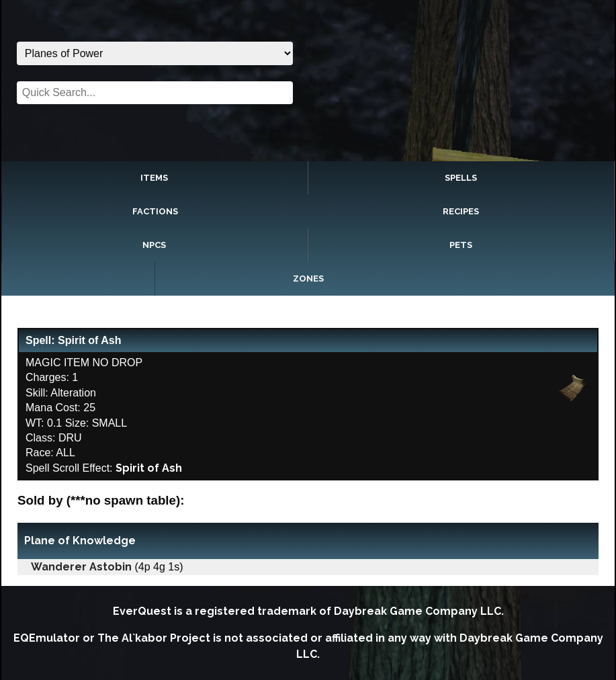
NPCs (154, 245)
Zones (308, 279)
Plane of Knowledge (80, 541)
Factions (155, 211)
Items (154, 178)
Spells (461, 178)
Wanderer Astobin (81, 567)
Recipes (461, 211)
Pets (461, 245)
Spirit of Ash (149, 468)
